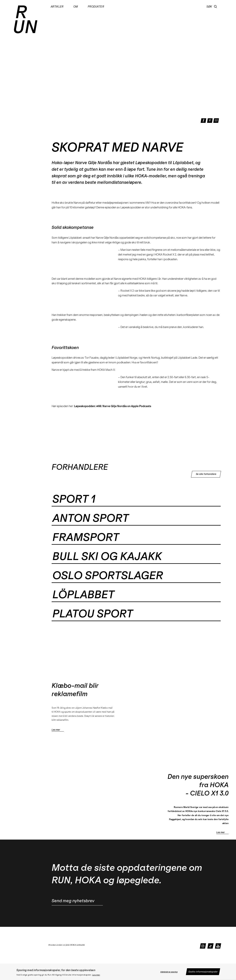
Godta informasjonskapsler (203, 972)
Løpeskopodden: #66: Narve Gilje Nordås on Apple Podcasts (113, 406)
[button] (215, 7)
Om (76, 7)
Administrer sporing (169, 972)
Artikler (57, 7)
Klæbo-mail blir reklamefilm (75, 690)
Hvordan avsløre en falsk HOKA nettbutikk (67, 945)
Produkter (96, 7)
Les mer (96, 975)
